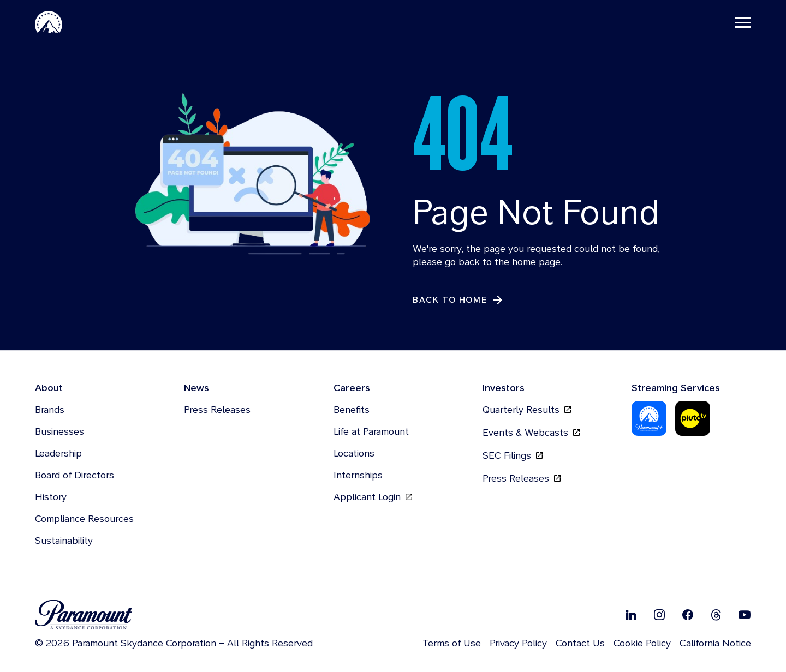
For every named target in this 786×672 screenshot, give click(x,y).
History (51, 497)
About (49, 388)
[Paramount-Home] (49, 22)
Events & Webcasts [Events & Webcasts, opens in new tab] (531, 433)
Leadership (58, 454)
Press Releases (217, 410)
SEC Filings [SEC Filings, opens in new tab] (513, 456)
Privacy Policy (518, 643)
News (196, 388)
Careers (352, 388)
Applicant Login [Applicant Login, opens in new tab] (373, 497)
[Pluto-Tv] (693, 419)
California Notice (715, 643)
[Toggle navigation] (743, 22)
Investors (504, 388)
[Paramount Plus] (649, 419)
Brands (50, 410)
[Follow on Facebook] (688, 615)
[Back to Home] (458, 301)
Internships (358, 475)
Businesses (59, 432)
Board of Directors (75, 475)
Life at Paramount (371, 432)
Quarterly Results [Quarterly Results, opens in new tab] (527, 410)
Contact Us (580, 643)
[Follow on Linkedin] (631, 615)
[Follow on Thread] (716, 615)
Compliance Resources (84, 519)
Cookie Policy (642, 643)
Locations (354, 454)
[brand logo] (174, 616)
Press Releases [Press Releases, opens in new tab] (522, 479)
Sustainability (64, 541)
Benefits (352, 410)
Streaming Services (676, 388)
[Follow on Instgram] (659, 615)
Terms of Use (452, 643)
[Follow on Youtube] (745, 615)
